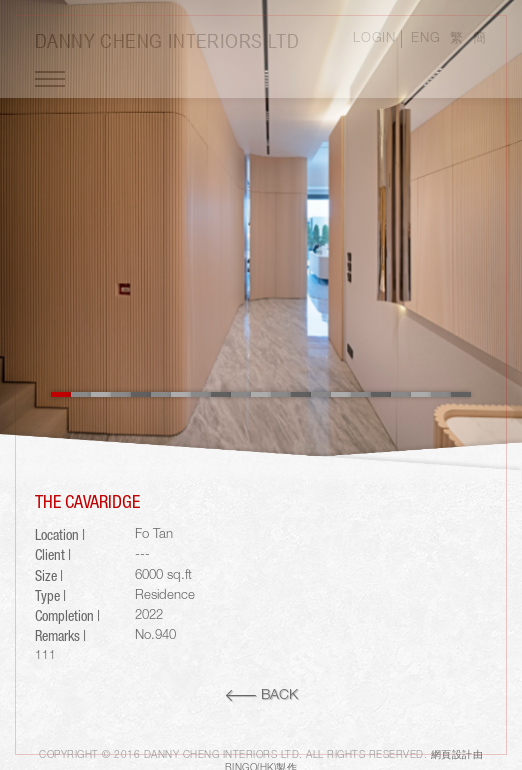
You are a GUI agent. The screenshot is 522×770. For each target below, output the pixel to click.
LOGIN (374, 39)
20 (441, 394)
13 (301, 394)
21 (461, 394)
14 (321, 394)
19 (421, 394)
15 (341, 394)
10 (241, 394)
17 (381, 394)
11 (261, 394)
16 (361, 394)
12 (281, 394)
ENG (425, 39)
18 (401, 394)
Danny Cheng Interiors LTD (167, 40)
